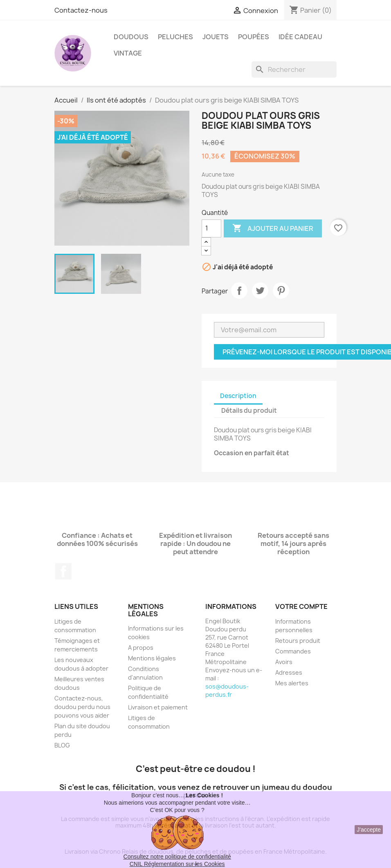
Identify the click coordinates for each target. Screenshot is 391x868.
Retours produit (298, 641)
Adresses (289, 672)
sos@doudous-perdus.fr (227, 690)
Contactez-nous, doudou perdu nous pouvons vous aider (82, 707)
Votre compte (301, 606)
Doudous (131, 37)
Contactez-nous (81, 10)
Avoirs (284, 662)
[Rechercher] (294, 69)
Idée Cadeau (300, 37)
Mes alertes (292, 683)
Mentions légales (152, 658)
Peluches (175, 37)
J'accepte (369, 830)
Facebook (63, 571)
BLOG (62, 745)
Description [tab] (238, 396)
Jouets (216, 37)
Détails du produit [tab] (249, 411)
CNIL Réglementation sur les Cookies (177, 864)
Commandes (293, 651)
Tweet (260, 291)
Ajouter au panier (273, 228)
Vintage (128, 53)
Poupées (254, 37)
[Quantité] (211, 228)
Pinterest (281, 291)
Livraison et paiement (158, 707)
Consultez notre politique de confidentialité (177, 857)
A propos (141, 648)
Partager (239, 291)
